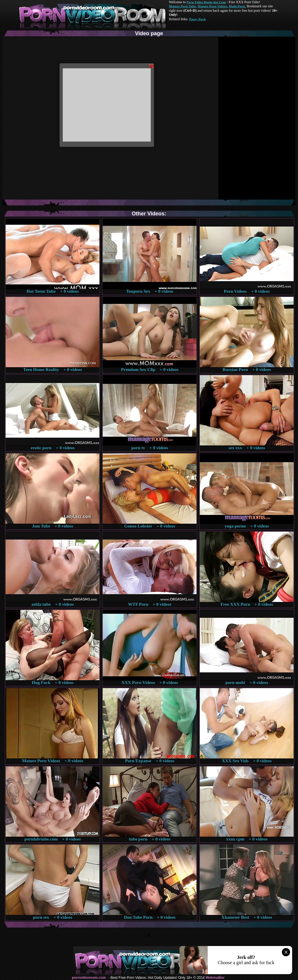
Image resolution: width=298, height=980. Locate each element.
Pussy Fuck (197, 19)
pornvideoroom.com (89, 978)
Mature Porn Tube (182, 6)
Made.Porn (237, 6)
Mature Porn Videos (212, 6)
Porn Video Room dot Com (206, 2)
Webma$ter (215, 978)
